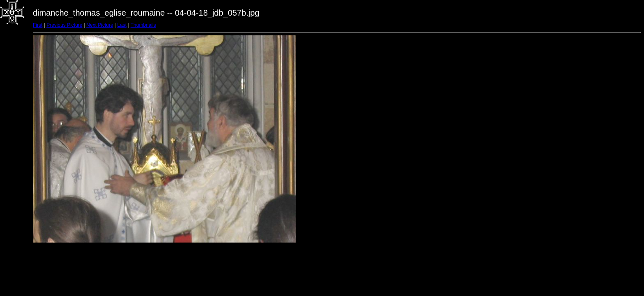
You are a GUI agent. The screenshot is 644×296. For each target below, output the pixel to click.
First (38, 25)
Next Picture (100, 25)
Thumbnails (143, 25)
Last (122, 25)
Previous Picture (64, 25)
